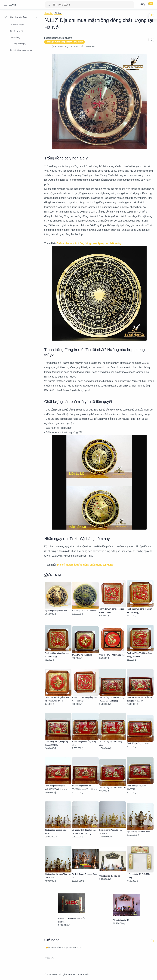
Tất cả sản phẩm (17, 25)
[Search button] (49, 5)
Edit (87, 974)
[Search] (90, 5)
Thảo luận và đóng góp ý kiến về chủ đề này (64, 42)
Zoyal (12, 5)
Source (81, 974)
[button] (143, 5)
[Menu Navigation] (6, 5)
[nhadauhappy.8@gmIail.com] (58, 38)
